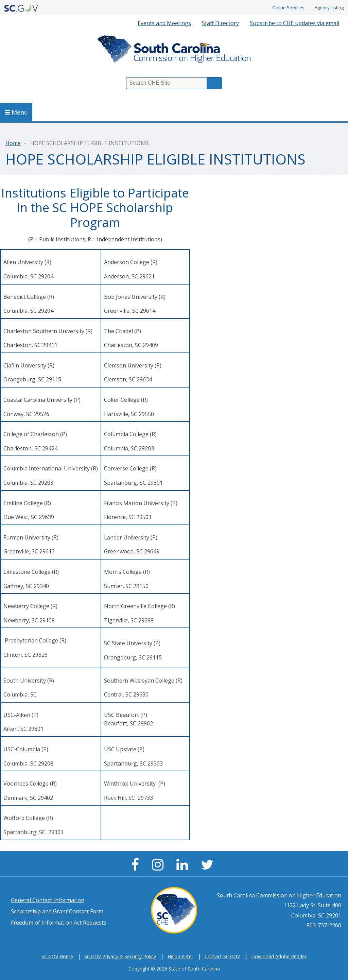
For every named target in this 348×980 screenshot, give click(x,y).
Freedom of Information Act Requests (59, 923)
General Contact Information (48, 900)
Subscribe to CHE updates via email (294, 23)
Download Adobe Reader (279, 956)
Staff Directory (220, 23)
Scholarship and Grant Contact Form (57, 911)
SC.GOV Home (57, 956)
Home (13, 143)
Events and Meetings (164, 23)
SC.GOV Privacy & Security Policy (120, 956)
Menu (16, 112)
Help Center (180, 956)
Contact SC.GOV (222, 956)
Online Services (288, 8)
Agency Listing (329, 8)
